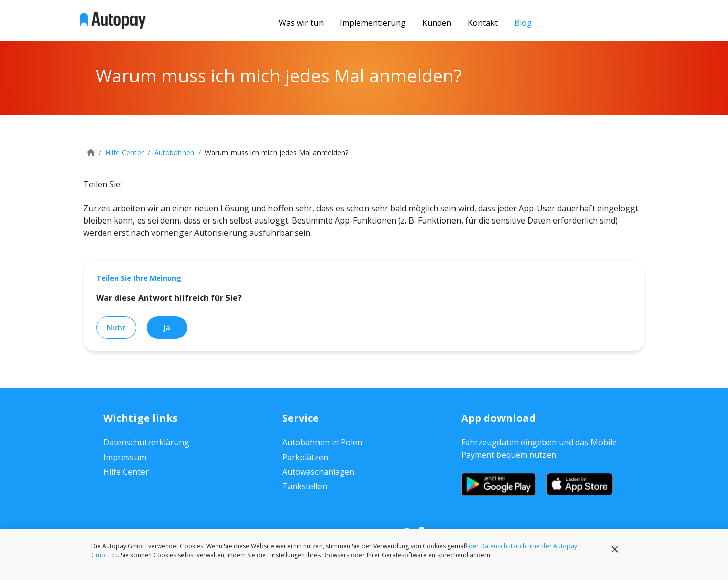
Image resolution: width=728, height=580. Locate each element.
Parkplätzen (305, 457)
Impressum (125, 457)
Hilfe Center (126, 472)
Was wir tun (301, 23)
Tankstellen (305, 486)
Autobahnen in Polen (322, 442)
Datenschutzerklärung (146, 442)
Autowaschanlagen (318, 472)
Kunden (437, 23)
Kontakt (483, 23)
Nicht (116, 327)
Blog (523, 23)
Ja (167, 327)
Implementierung (373, 23)
